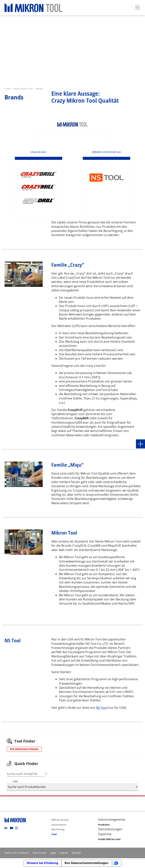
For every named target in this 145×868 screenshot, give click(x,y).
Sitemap (76, 853)
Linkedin (7, 828)
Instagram (17, 828)
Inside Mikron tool (109, 839)
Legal (53, 853)
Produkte (104, 825)
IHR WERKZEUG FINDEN (24, 749)
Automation (59, 825)
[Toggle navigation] (137, 8)
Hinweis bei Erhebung (43, 863)
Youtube (12, 828)
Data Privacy (39, 853)
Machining (58, 829)
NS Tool (101, 708)
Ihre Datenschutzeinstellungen (86, 863)
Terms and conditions (17, 853)
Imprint (64, 853)
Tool (54, 834)
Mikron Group (60, 820)
